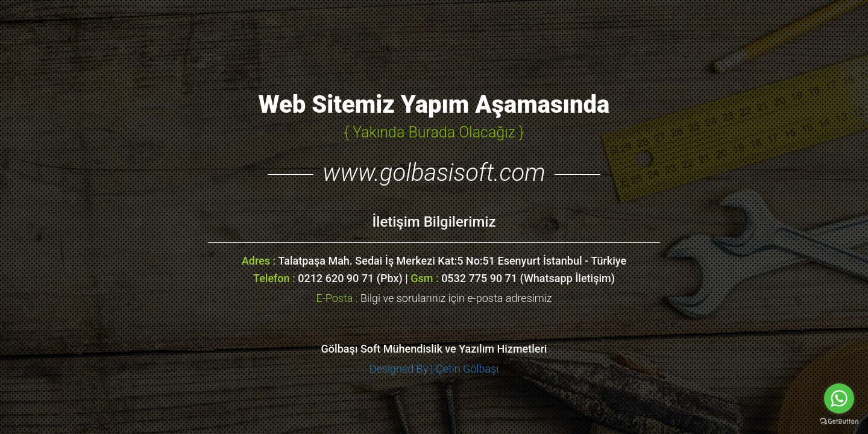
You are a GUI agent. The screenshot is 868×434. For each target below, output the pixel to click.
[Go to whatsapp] (839, 398)
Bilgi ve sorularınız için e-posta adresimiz (434, 298)
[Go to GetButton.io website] (839, 422)
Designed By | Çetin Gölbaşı (434, 369)
